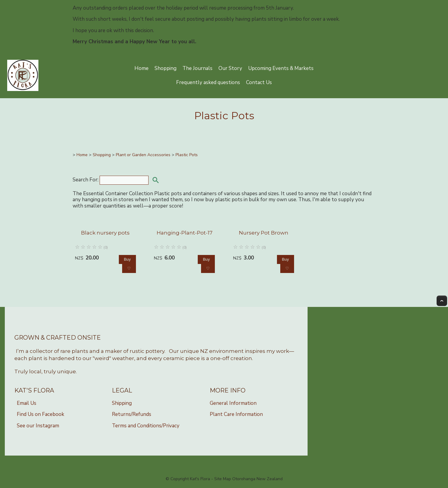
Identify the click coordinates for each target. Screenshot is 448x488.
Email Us (27, 403)
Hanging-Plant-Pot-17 (185, 233)
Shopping (165, 68)
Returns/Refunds (132, 414)
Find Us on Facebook (41, 414)
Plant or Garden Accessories (143, 155)
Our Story (230, 68)
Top (442, 301)
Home (141, 68)
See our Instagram (38, 426)
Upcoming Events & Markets (281, 68)
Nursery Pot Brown (264, 233)
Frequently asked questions (208, 82)
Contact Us (259, 82)
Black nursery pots (105, 233)
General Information (233, 403)
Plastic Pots (187, 155)
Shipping (122, 403)
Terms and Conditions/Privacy (146, 426)
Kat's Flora (200, 479)
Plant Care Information (236, 414)
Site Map (223, 479)
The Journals (197, 68)
